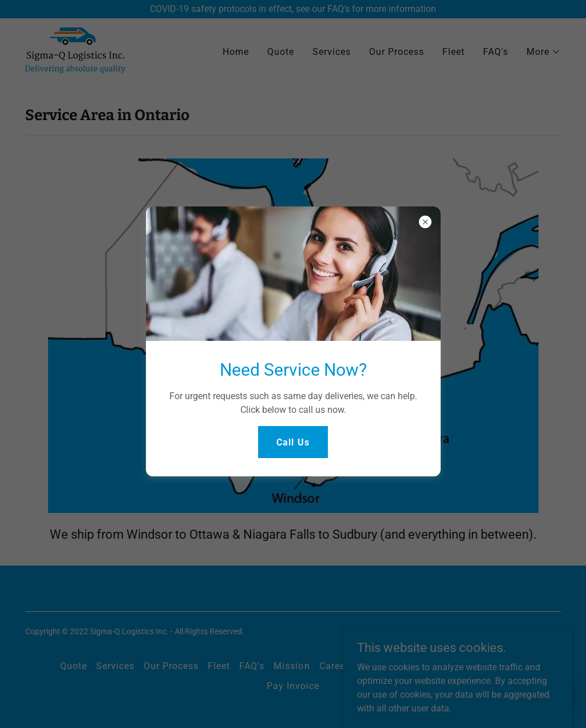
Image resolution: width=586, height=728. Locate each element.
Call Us (293, 442)
